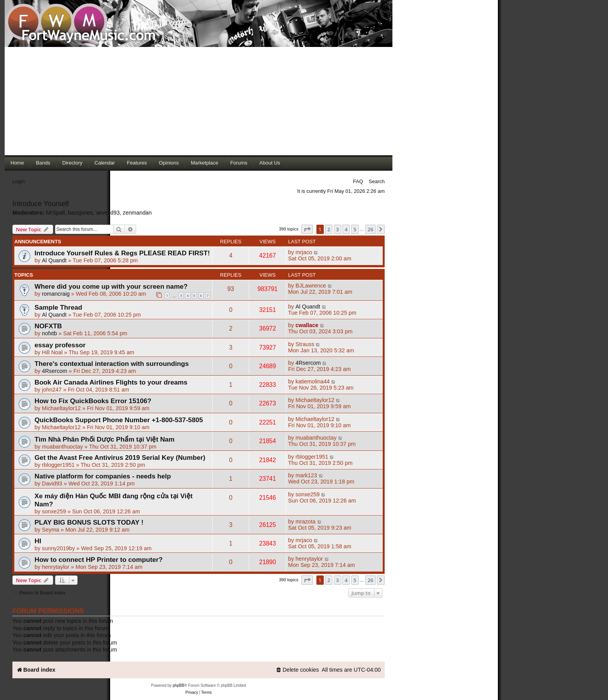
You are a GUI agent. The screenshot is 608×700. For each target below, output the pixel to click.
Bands (43, 163)
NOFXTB (48, 326)
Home (17, 163)
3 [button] (338, 229)
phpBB (178, 685)
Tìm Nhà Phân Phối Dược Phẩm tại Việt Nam (104, 439)
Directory (73, 163)
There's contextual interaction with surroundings (112, 364)
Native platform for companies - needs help (103, 476)
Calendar (105, 163)
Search (377, 181)
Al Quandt (54, 260)
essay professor (60, 345)
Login (19, 181)
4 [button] (346, 229)
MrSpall (55, 213)
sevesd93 (108, 213)
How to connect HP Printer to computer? (98, 560)
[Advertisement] (199, 101)
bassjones (80, 213)
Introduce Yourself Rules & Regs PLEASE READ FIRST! (122, 253)
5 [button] (355, 229)
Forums (239, 163)
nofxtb (49, 333)
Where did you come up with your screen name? (111, 286)
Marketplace (205, 163)
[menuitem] (297, 670)
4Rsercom (54, 371)
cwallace (307, 325)
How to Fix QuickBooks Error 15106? (93, 401)
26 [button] (370, 229)
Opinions (169, 163)
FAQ (358, 181)
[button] (307, 229)
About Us (270, 163)
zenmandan (137, 213)
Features (137, 163)
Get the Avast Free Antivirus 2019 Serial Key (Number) (120, 457)
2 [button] (329, 229)
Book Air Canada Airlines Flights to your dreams (111, 382)
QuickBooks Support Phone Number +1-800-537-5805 (119, 420)
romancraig (56, 294)
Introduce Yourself (41, 204)
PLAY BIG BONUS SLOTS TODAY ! (89, 522)
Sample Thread (58, 307)
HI (38, 541)
